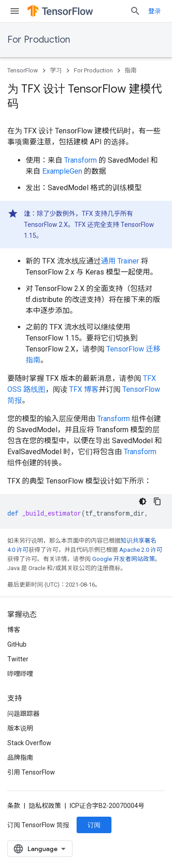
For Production (39, 40)
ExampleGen (62, 171)
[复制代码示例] (157, 501)
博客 (14, 630)
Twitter (18, 659)
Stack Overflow (29, 743)
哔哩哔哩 (20, 674)
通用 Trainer (120, 261)
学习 (56, 70)
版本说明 (20, 728)
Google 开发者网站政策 (124, 559)
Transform (80, 160)
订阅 (94, 825)
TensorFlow (23, 70)
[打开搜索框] (135, 11)
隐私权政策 (45, 806)
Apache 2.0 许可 (141, 550)
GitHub (17, 644)
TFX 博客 (84, 389)
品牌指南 (20, 758)
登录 (155, 11)
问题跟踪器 (23, 714)
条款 (14, 806)
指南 (131, 70)
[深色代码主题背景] (143, 501)
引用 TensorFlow (31, 772)
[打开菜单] (15, 11)
